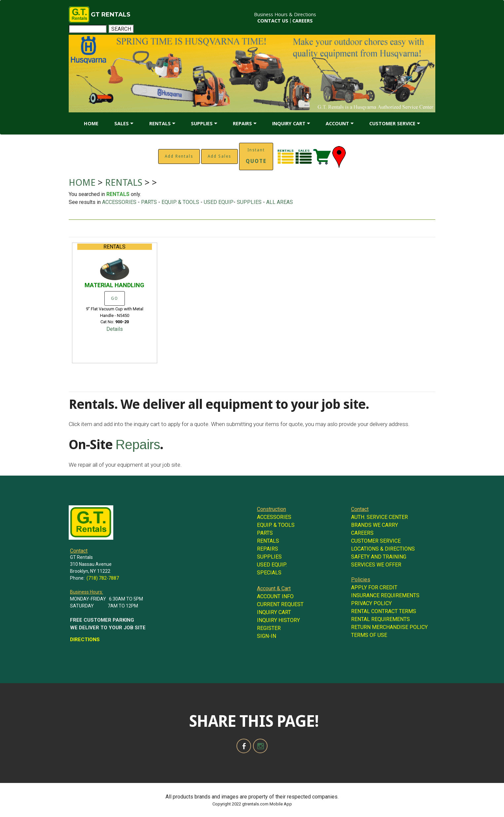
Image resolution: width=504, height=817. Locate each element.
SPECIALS (269, 573)
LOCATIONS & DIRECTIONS (383, 549)
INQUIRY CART (289, 123)
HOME (91, 123)
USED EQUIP (219, 202)
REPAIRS (242, 123)
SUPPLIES (202, 123)
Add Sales (219, 156)
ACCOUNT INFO (275, 596)
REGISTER (269, 628)
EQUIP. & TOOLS (180, 202)
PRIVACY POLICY (371, 603)
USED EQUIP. (272, 565)
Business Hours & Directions (285, 14)
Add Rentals (179, 156)
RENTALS (160, 123)
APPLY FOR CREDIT (374, 587)
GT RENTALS (111, 15)
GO (115, 298)
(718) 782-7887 (103, 578)
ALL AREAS (280, 202)
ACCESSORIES (119, 202)
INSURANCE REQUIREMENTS (385, 595)
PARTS (149, 202)
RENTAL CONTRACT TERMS (384, 611)
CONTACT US (273, 21)
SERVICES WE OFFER (376, 565)
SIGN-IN (267, 636)
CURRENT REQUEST (280, 604)
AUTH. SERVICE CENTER (379, 517)
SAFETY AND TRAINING (379, 557)
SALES (122, 123)
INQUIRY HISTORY (278, 620)
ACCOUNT (337, 123)
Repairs (138, 445)
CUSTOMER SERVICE (392, 123)
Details (115, 329)
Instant (256, 156)
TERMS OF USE (369, 635)
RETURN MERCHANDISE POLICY (389, 627)
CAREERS (303, 21)
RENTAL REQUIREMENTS (380, 619)
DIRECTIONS (85, 640)
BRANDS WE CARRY (375, 525)
